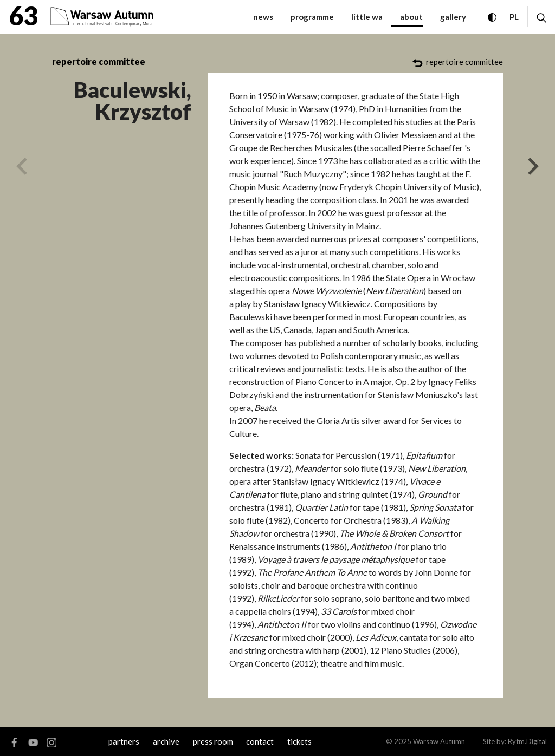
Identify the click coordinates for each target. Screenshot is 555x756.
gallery (453, 17)
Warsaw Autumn (439, 741)
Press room (213, 741)
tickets (299, 741)
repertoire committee (99, 61)
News (263, 17)
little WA (367, 17)
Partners (124, 741)
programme (312, 17)
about (411, 17)
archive (166, 741)
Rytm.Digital (527, 741)
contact (260, 741)
